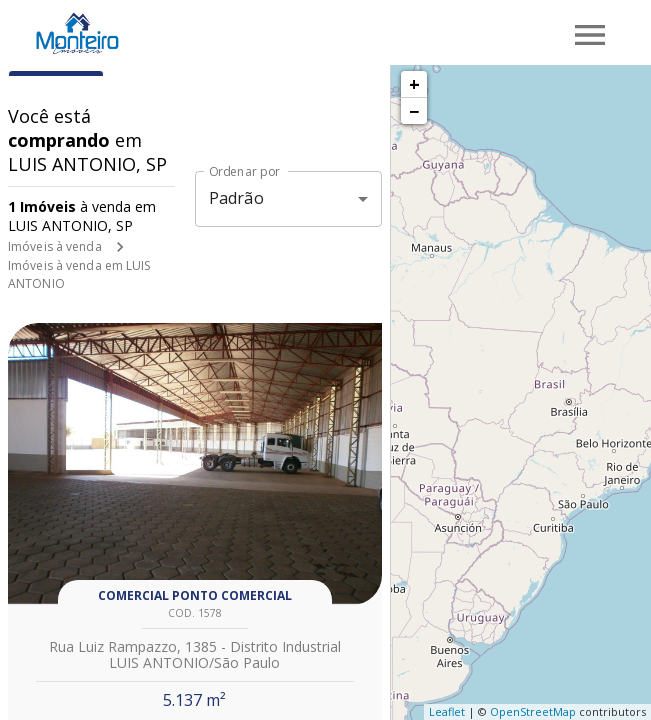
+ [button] (414, 84)
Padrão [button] (236, 198)
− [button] (414, 111)
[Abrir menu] (590, 35)
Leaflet (447, 711)
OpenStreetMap (533, 711)
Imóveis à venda (55, 246)
